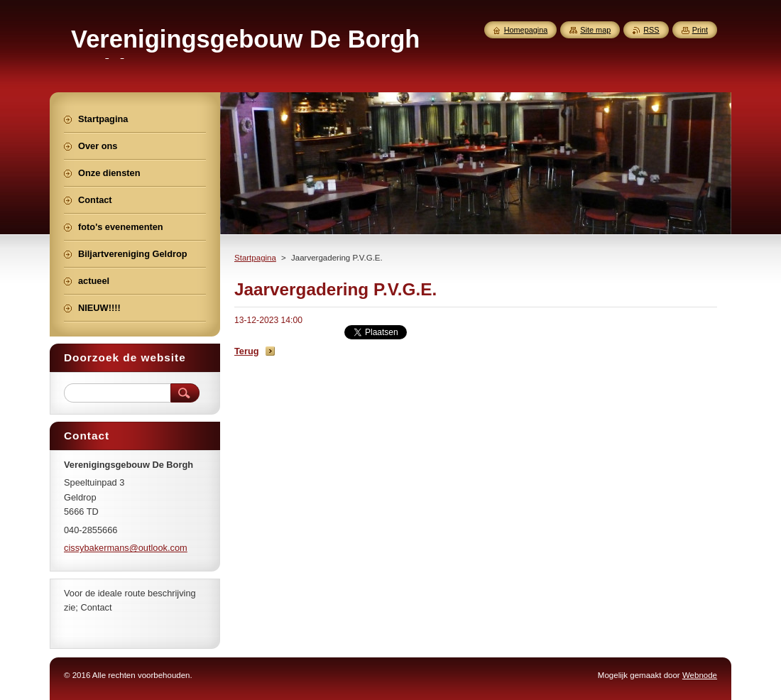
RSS (651, 30)
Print (700, 30)
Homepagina (526, 30)
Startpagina (255, 258)
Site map (595, 30)
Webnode (700, 675)
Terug (247, 351)
